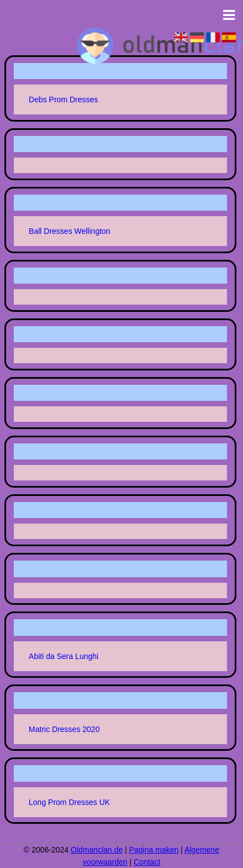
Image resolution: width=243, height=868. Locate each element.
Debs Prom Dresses (63, 100)
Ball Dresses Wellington (70, 231)
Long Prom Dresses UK (69, 802)
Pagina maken (154, 850)
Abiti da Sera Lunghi (64, 656)
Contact (147, 862)
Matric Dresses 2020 (64, 729)
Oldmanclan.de (97, 850)
